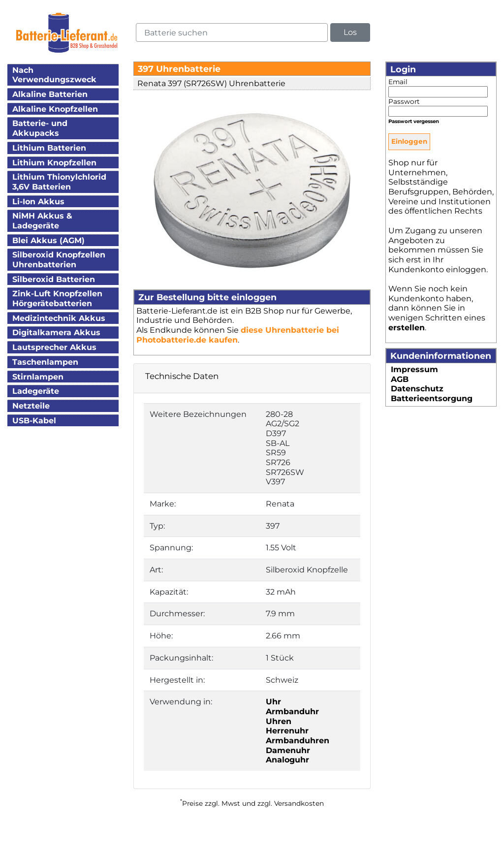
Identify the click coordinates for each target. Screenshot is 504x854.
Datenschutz (417, 389)
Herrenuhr (287, 731)
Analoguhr (287, 760)
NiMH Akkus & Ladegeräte (42, 221)
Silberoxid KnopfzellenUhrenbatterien (59, 260)
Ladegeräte (36, 391)
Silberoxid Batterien (54, 279)
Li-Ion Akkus (38, 202)
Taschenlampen (45, 362)
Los (350, 32)
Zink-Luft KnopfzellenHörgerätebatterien (57, 299)
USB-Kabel (34, 421)
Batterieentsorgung (432, 398)
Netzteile (31, 406)
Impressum (414, 369)
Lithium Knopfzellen (54, 163)
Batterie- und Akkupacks (40, 128)
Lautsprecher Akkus (54, 347)
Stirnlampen (38, 377)
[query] (232, 32)
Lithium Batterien (49, 148)
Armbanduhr (292, 712)
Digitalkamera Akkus (56, 332)
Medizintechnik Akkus (59, 318)
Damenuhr (288, 750)
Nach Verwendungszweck (54, 75)
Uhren (279, 721)
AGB (400, 379)
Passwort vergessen (414, 121)
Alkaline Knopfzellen (55, 109)
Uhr (273, 702)
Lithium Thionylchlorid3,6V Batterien (59, 182)
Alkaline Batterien (50, 94)
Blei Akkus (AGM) (48, 240)
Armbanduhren (298, 741)
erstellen (407, 328)
